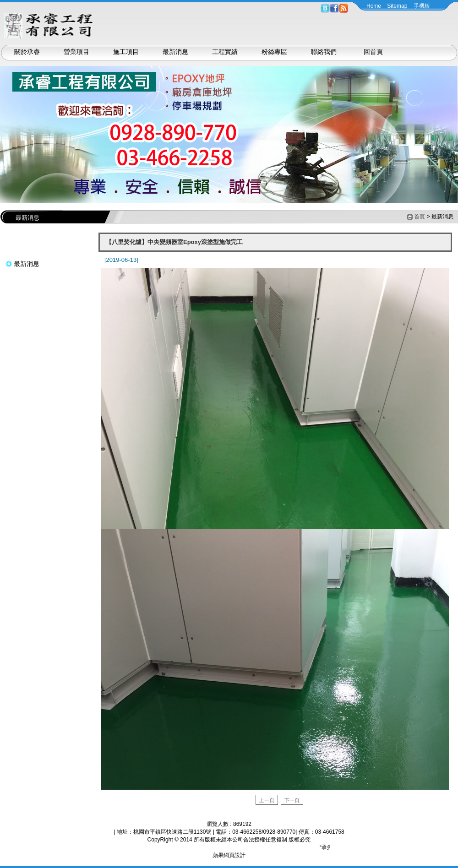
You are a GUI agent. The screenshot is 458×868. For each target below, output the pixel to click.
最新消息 (175, 52)
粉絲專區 (274, 52)
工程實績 (225, 52)
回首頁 (373, 52)
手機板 (422, 6)
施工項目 (126, 52)
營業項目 (76, 52)
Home (374, 6)
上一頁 (267, 800)
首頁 (420, 217)
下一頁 (292, 800)
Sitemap (397, 6)
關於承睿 (27, 52)
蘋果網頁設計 (229, 855)
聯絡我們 (324, 52)
